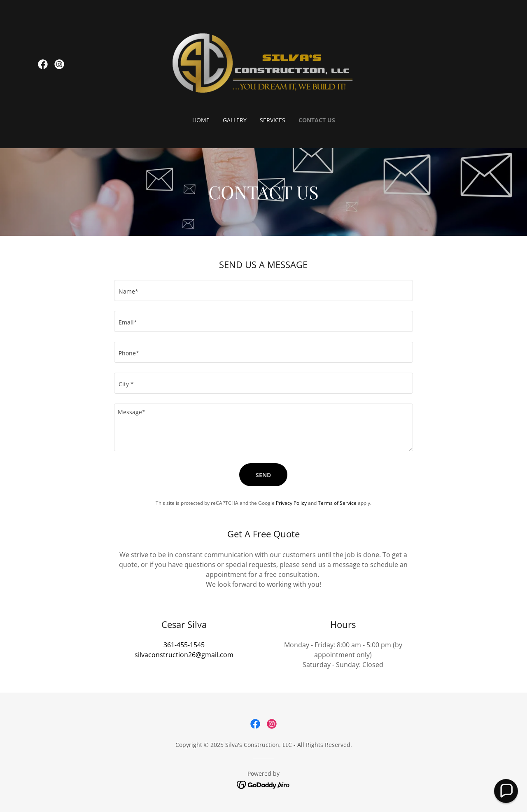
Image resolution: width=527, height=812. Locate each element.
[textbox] (263, 290)
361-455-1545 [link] (184, 645)
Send (263, 475)
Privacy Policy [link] (291, 503)
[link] (43, 64)
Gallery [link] (235, 120)
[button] (506, 791)
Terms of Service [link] (337, 503)
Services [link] (273, 120)
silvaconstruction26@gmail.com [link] (184, 655)
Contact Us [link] (317, 120)
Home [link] (201, 120)
